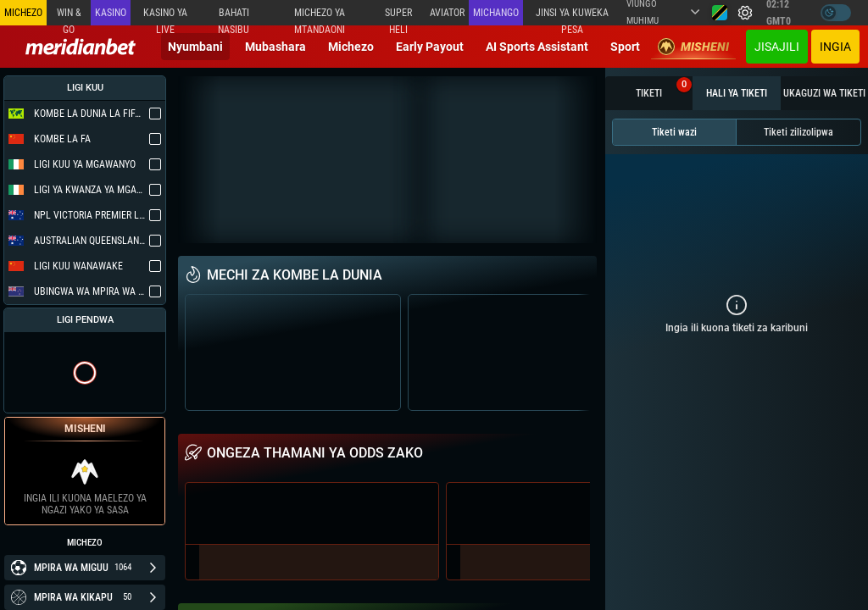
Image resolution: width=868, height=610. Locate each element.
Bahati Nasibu (234, 16)
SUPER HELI (398, 16)
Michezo (351, 47)
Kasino (111, 13)
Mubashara (275, 47)
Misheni (693, 47)
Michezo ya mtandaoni (320, 16)
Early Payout (430, 47)
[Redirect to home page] (81, 47)
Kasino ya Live (165, 16)
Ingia (835, 47)
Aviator (447, 13)
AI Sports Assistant (537, 47)
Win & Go (69, 16)
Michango (496, 13)
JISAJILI (777, 47)
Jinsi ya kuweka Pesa (572, 16)
